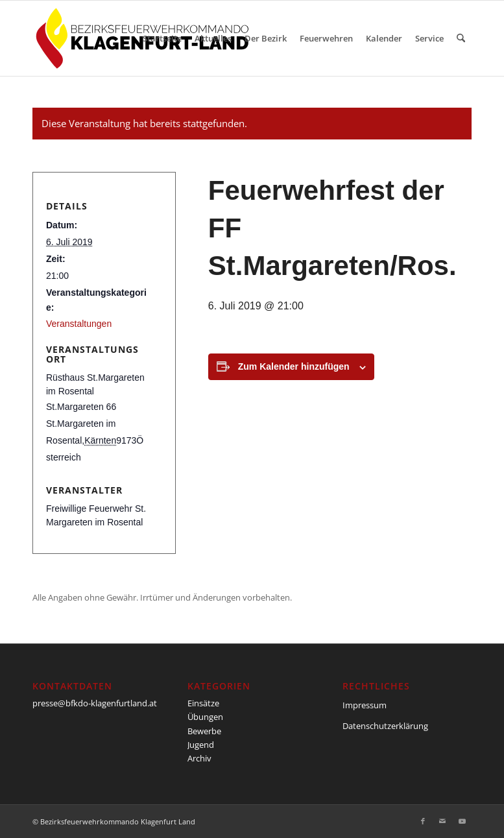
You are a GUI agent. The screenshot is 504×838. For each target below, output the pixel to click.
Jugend (201, 745)
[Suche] (461, 38)
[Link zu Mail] (442, 821)
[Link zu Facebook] (423, 821)
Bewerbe (204, 731)
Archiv (199, 758)
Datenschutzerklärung (385, 726)
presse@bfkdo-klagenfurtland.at (95, 703)
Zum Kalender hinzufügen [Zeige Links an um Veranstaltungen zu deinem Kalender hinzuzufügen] (294, 366)
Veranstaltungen (79, 324)
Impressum (365, 705)
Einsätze (203, 703)
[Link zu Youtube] (462, 821)
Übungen (205, 717)
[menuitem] (162, 38)
